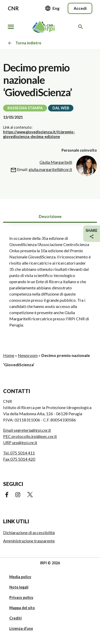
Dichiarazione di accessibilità (29, 532)
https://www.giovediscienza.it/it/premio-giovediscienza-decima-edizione (39, 134)
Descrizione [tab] (50, 216)
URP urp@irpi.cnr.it (20, 442)
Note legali (19, 587)
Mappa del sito (22, 608)
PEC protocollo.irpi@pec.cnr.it (30, 436)
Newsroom (28, 355)
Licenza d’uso (21, 628)
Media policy (20, 577)
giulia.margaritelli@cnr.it (50, 169)
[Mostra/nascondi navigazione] (11, 27)
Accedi (80, 8)
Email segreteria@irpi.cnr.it (27, 430)
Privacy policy (21, 597)
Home (9, 355)
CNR (13, 8)
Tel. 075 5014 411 (19, 453)
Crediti (16, 618)
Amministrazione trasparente (29, 541)
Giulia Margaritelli (56, 162)
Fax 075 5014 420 (19, 459)
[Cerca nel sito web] (82, 27)
